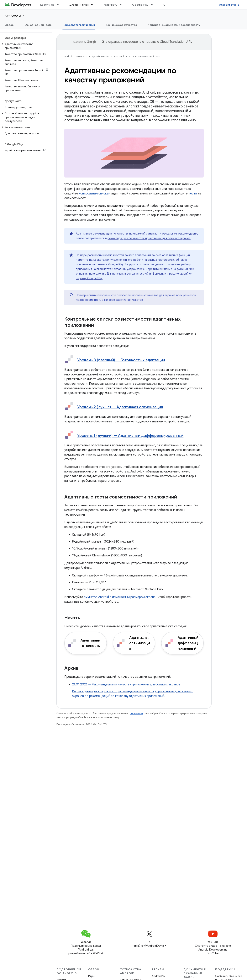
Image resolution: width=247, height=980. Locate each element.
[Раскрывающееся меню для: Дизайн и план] (94, 5)
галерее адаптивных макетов (124, 300)
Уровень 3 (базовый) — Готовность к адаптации (121, 360)
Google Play (140, 5)
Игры (91, 976)
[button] (25, 46)
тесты (193, 193)
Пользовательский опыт (146, 57)
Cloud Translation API (176, 42)
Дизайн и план (100, 57)
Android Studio (229, 5)
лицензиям (136, 713)
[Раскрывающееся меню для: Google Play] (154, 5)
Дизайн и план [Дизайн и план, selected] (79, 5)
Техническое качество (121, 25)
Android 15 (158, 976)
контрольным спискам (95, 193)
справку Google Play (89, 278)
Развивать (110, 5)
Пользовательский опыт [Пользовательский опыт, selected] (79, 25)
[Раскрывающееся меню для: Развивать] (122, 5)
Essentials (47, 5)
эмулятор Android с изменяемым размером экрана (120, 597)
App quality (15, 16)
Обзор (9, 25)
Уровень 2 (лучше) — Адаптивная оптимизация (120, 407)
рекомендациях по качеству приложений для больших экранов (149, 238)
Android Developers (76, 57)
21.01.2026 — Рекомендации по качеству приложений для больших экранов (126, 684)
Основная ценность (38, 25)
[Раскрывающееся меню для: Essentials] (60, 5)
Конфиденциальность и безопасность (174, 25)
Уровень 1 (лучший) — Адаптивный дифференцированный (130, 436)
